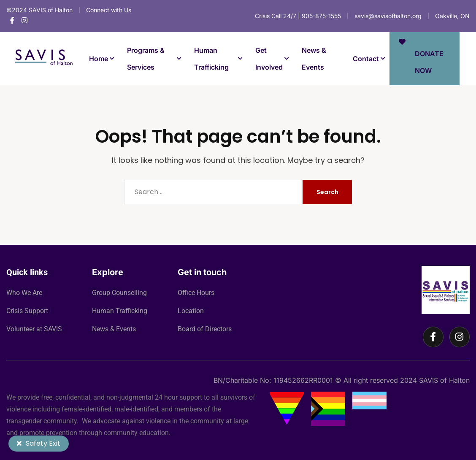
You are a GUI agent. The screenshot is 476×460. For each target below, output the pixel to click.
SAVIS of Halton (444, 380)
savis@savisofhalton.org (388, 16)
